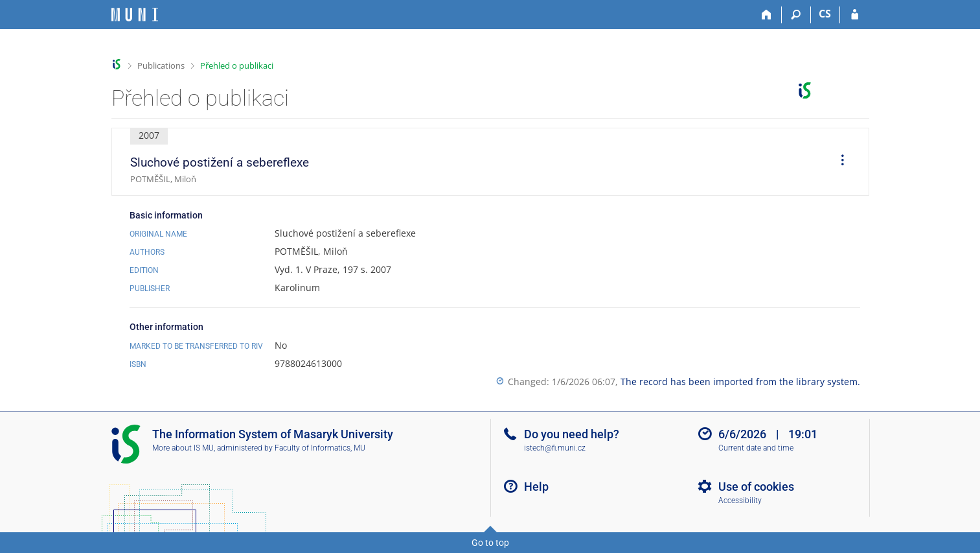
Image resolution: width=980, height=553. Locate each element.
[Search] (796, 15)
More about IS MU (183, 448)
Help (536, 487)
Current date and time (756, 448)
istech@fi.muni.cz (555, 448)
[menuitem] (838, 162)
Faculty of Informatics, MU (320, 448)
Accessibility (740, 500)
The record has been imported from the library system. (740, 382)
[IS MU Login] (855, 15)
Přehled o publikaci (237, 65)
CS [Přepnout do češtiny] (825, 14)
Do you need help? (572, 434)
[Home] (767, 15)
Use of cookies (756, 487)
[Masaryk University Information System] (135, 15)
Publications (161, 65)
